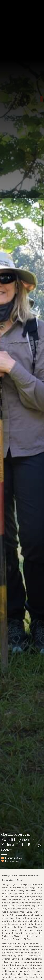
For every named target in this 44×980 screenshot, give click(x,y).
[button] (41, 99)
